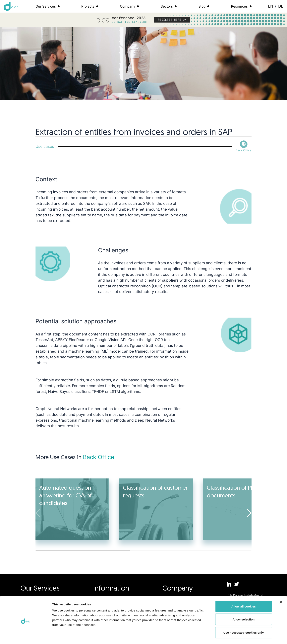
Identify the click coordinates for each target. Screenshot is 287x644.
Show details (209, 636)
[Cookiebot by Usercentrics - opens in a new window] (26, 636)
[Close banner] (281, 587)
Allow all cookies (244, 592)
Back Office (99, 457)
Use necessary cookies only (244, 618)
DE (281, 6)
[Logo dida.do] (11, 6)
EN (271, 6)
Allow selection (244, 605)
